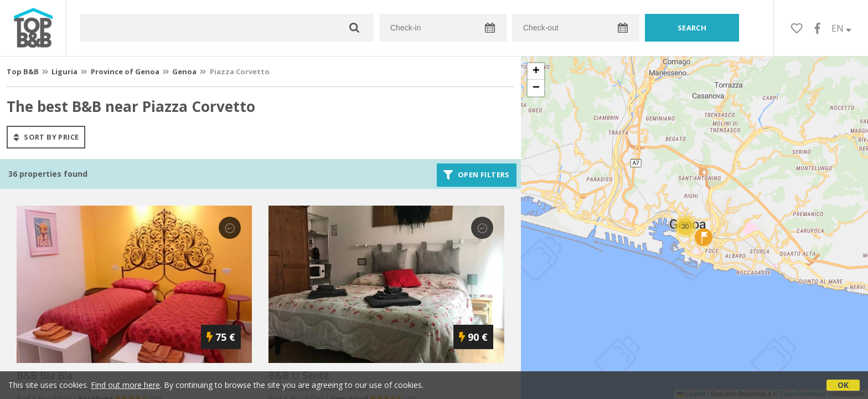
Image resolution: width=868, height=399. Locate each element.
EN (841, 28)
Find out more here (125, 385)
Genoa (184, 71)
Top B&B (23, 71)
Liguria (64, 71)
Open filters (477, 175)
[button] (685, 227)
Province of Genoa (125, 71)
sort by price (46, 137)
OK (843, 385)
